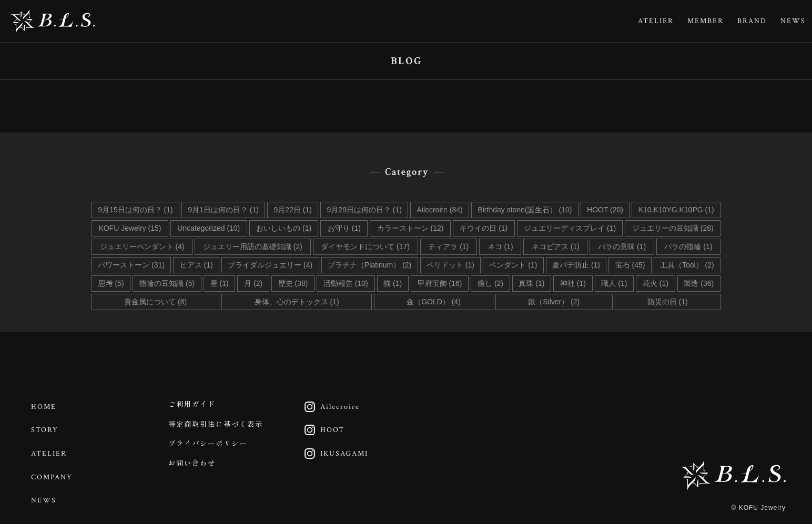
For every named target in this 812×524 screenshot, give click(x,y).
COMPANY (53, 470)
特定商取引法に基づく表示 (220, 427)
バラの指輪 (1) (688, 246)
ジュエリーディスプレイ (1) (570, 228)
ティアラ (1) (448, 246)
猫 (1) (393, 283)
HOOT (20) (605, 210)
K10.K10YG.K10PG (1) (676, 210)
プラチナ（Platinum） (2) (369, 265)
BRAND (752, 21)
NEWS (793, 21)
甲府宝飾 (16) (440, 283)
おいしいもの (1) (284, 228)
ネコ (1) (500, 246)
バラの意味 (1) (622, 246)
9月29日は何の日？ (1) (364, 210)
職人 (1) (614, 283)
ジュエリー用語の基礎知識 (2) (253, 246)
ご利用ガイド (195, 406)
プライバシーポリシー (211, 449)
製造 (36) (699, 283)
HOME (45, 406)
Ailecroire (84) (440, 210)
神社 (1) (573, 283)
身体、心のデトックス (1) (297, 302)
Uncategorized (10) (209, 228)
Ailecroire (331, 406)
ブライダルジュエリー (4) (270, 265)
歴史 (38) (293, 283)
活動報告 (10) (346, 283)
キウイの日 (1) (484, 228)
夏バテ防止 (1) (576, 265)
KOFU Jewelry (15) (130, 228)
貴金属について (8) (155, 302)
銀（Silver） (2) (554, 302)
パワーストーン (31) (131, 265)
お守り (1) (344, 228)
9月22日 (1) (293, 210)
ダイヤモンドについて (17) (365, 246)
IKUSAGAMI (335, 449)
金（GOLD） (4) (434, 302)
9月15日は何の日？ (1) (135, 210)
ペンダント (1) (513, 265)
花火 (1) (656, 283)
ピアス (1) (196, 265)
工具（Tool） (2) (687, 265)
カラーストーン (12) (410, 228)
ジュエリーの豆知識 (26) (673, 228)
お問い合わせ (195, 470)
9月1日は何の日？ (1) (223, 210)
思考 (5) (111, 283)
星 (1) (220, 283)
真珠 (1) (531, 283)
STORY (46, 427)
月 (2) (253, 283)
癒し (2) (490, 283)
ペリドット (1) (450, 265)
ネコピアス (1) (556, 246)
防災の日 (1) (668, 302)
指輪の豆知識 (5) (167, 283)
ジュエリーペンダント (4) (142, 246)
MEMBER (706, 21)
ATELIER (656, 21)
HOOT (323, 427)
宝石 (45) (630, 265)
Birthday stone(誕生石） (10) (525, 210)
